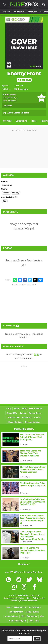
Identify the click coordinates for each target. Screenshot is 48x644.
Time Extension (16, 612)
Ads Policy (27, 418)
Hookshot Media (21, 595)
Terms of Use (13, 418)
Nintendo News (11, 616)
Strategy (16, 193)
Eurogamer (32, 616)
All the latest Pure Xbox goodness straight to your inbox (24, 632)
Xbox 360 (19, 86)
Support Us (12, 413)
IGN (23, 616)
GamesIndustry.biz (18, 621)
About (17, 409)
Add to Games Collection (16, 113)
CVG (31, 621)
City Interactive (21, 89)
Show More (24, 564)
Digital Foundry (32, 612)
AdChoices (37, 598)
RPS (37, 621)
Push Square (35, 607)
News (34, 121)
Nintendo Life (20, 607)
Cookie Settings (15, 422)
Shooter (6, 193)
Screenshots (21, 121)
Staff (24, 409)
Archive (38, 418)
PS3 (5, 201)
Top (9, 409)
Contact (23, 413)
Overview (7, 121)
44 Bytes (28, 598)
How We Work (36, 409)
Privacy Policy (35, 413)
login (36, 354)
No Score (8, 106)
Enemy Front (24, 76)
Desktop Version (33, 422)
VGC (42, 616)
